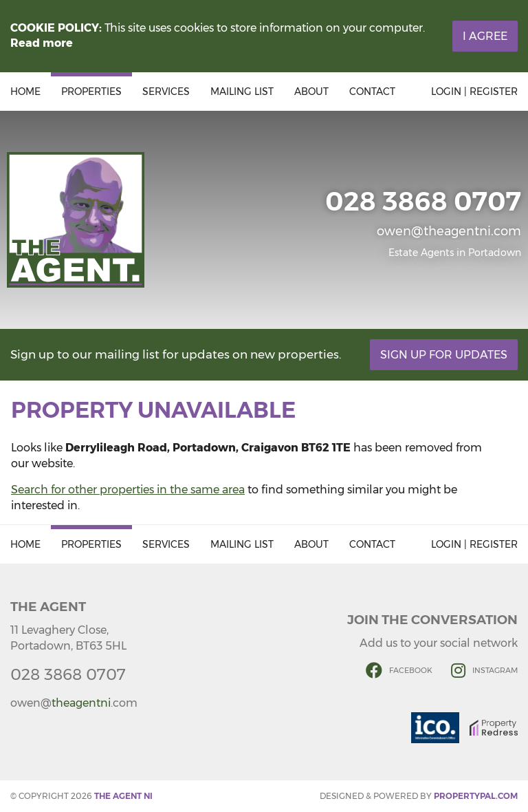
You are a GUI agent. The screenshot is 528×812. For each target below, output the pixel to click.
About (311, 92)
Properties (91, 92)
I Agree (485, 36)
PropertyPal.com (476, 796)
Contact (372, 92)
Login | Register (474, 92)
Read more (42, 43)
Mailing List (242, 92)
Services (166, 92)
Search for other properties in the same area (128, 490)
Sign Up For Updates (444, 355)
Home (25, 92)
